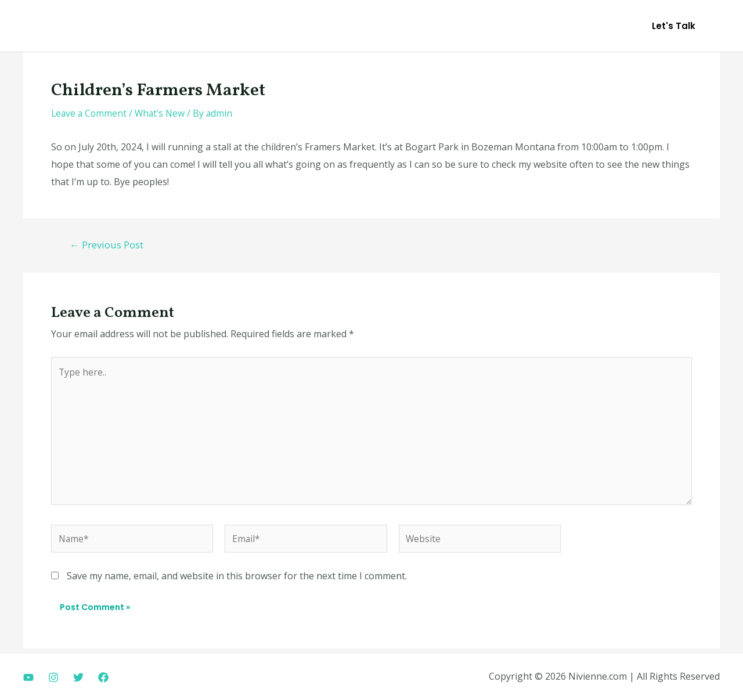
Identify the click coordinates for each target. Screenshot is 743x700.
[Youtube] (28, 677)
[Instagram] (53, 677)
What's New (163, 113)
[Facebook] (103, 677)
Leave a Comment (90, 113)
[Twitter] (78, 677)
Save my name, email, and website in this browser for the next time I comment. (237, 580)
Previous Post (107, 245)
